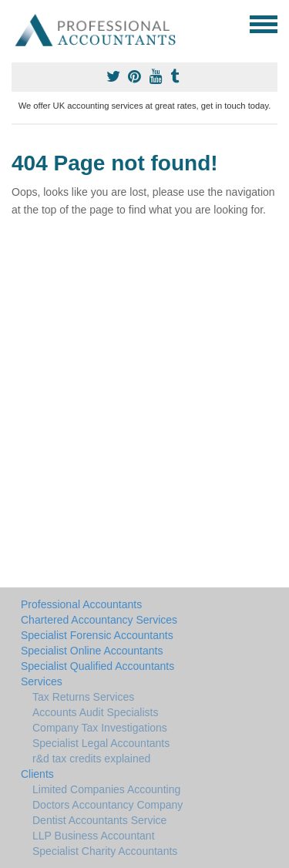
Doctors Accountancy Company (108, 805)
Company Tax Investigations (100, 728)
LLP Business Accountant (94, 836)
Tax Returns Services (83, 697)
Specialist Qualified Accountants (97, 666)
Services (42, 681)
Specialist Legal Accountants (101, 743)
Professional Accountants (81, 604)
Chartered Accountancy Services (99, 620)
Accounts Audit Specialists (95, 712)
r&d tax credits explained (91, 759)
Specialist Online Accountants (92, 651)
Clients (37, 774)
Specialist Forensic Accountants (97, 635)
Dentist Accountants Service (99, 820)
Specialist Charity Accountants (105, 851)
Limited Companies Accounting (106, 789)
